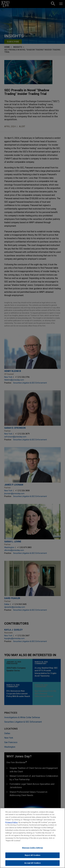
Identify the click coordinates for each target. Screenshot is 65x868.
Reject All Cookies (32, 858)
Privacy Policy (12, 825)
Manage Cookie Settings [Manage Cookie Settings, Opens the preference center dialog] (32, 850)
